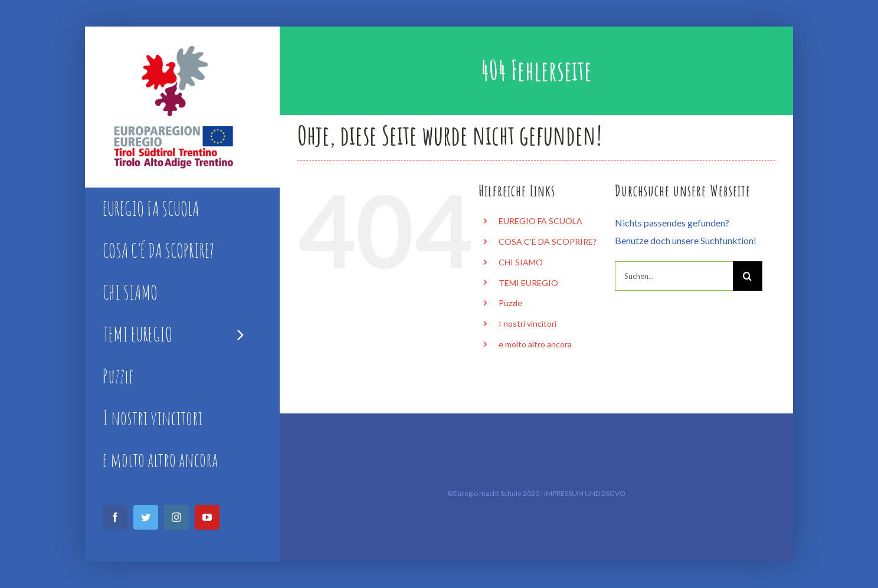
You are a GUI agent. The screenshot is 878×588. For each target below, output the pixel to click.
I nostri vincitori (528, 323)
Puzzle (510, 303)
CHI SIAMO (521, 262)
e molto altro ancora (535, 344)
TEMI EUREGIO (528, 283)
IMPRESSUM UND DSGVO (585, 493)
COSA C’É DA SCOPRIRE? (548, 242)
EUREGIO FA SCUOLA (540, 221)
